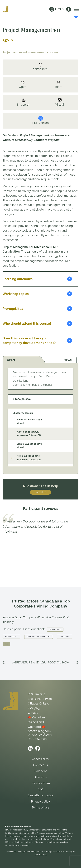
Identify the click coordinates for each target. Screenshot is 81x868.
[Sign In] (69, 9)
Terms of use (41, 807)
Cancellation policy (41, 795)
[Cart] (52, 9)
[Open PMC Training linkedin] (30, 748)
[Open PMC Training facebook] (38, 748)
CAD (61, 9)
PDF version (41, 120)
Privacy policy (40, 801)
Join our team (40, 783)
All (6, 644)
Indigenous (64, 637)
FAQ (40, 789)
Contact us (40, 492)
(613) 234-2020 (38, 739)
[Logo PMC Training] (6, 9)
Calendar (41, 771)
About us (41, 777)
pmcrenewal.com (40, 735)
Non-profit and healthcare (39, 637)
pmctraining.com (39, 731)
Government (55, 629)
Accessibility (40, 759)
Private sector (11, 637)
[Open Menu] (76, 9)
